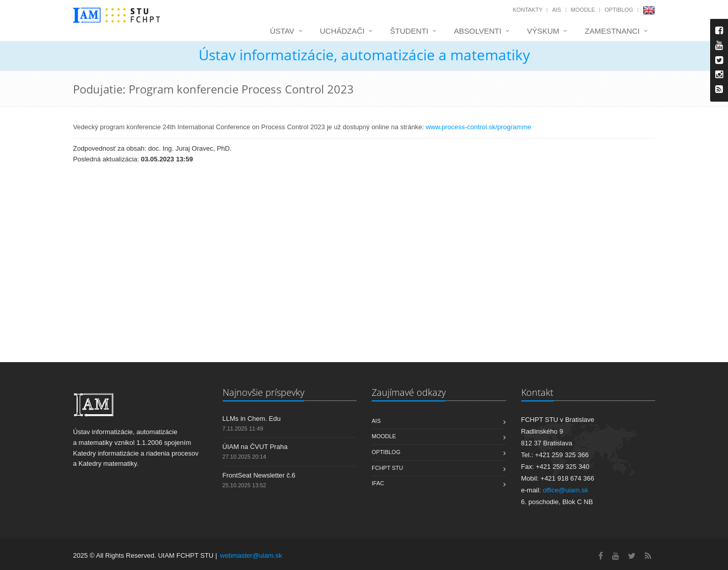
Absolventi (478, 31)
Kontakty (527, 10)
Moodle (583, 10)
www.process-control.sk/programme (479, 127)
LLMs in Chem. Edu (252, 419)
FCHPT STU (387, 468)
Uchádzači (343, 31)
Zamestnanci (612, 31)
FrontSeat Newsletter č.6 (259, 475)
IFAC (378, 483)
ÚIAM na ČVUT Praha (255, 447)
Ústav (282, 31)
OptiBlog (619, 10)
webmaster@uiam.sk (251, 555)
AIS (556, 10)
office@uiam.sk (565, 490)
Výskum (543, 31)
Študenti (409, 31)
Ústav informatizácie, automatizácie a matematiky (364, 55)
